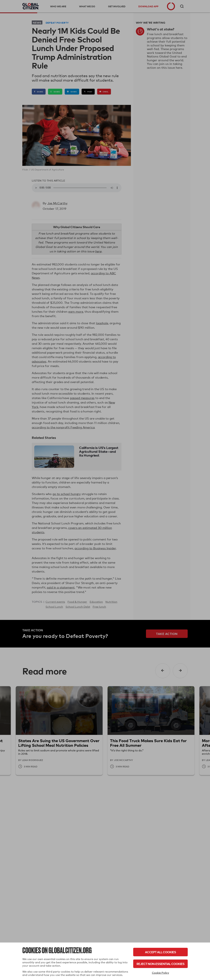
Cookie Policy (161, 973)
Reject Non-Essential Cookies (160, 964)
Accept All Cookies (160, 952)
